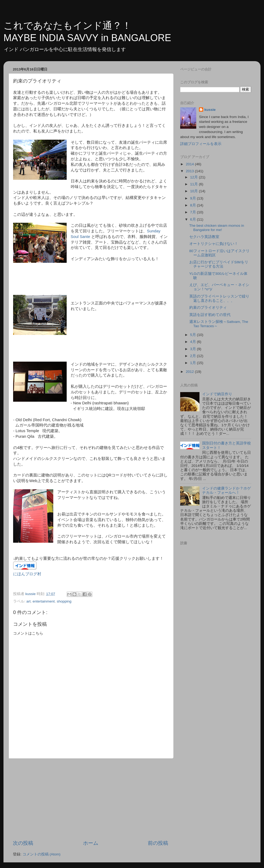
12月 (195, 177)
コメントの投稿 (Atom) (42, 854)
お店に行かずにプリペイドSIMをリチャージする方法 (219, 264)
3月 (193, 349)
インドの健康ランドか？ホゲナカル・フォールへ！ (227, 490)
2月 (193, 356)
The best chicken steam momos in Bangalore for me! (217, 228)
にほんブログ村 (27, 574)
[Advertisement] (90, 799)
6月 (193, 219)
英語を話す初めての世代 (210, 315)
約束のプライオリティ (208, 308)
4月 (193, 342)
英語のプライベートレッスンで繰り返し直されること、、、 (219, 298)
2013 (190, 171)
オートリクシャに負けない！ (214, 244)
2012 (190, 372)
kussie (210, 110)
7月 (193, 212)
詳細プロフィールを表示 (201, 144)
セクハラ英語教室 (204, 237)
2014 (190, 164)
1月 (193, 363)
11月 (195, 184)
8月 (193, 205)
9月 (193, 198)
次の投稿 (23, 843)
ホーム (91, 843)
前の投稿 (158, 843)
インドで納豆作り (217, 394)
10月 (195, 191)
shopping (64, 601)
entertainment (44, 601)
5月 (193, 335)
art (29, 601)
